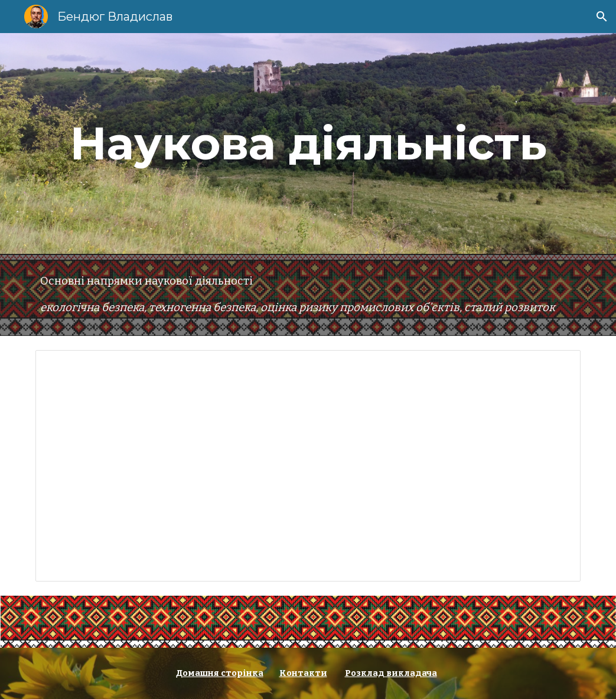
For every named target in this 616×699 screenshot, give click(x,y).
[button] (602, 17)
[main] (308, 143)
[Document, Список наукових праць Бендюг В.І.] (308, 466)
